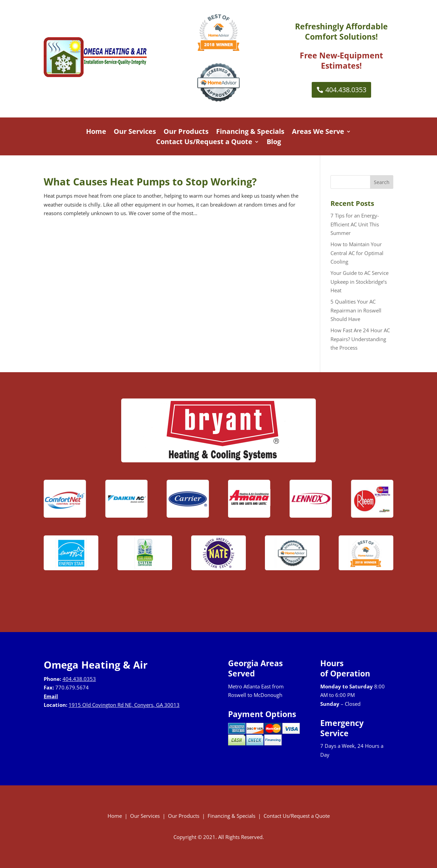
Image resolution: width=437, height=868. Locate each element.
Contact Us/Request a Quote (204, 143)
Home (96, 132)
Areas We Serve (318, 132)
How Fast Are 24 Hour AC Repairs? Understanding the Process (360, 339)
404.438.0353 (346, 90)
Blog (274, 143)
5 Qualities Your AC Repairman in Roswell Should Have (356, 310)
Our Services (135, 132)
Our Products (186, 132)
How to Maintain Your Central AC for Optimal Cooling (357, 253)
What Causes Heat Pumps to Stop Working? (150, 181)
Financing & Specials (250, 132)
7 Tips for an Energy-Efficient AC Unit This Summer (355, 224)
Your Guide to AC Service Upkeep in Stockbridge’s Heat (360, 282)
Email (51, 696)
